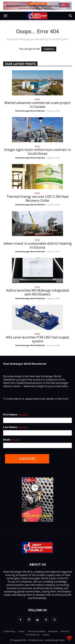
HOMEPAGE (49, 49)
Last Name (15, 427)
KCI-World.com (33, 635)
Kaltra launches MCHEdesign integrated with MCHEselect (37, 292)
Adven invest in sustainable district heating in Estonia (38, 245)
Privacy (21, 631)
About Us (65, 631)
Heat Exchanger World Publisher (30, 111)
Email (12, 440)
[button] (5, 16)
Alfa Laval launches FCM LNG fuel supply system (37, 339)
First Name (15, 415)
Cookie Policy (9, 631)
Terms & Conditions (36, 631)
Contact (46, 635)
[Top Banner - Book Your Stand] (37, 6)
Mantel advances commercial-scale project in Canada (38, 105)
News (37, 99)
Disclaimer (53, 631)
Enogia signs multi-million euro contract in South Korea (37, 152)
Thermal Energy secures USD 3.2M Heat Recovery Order (38, 198)
